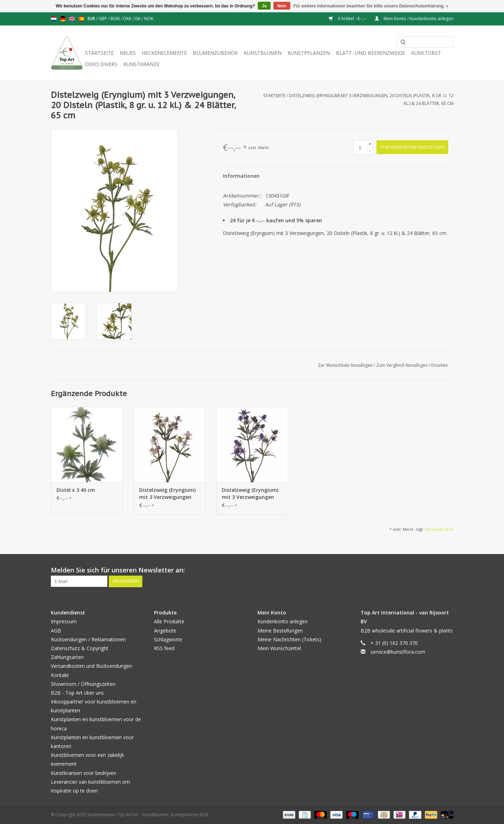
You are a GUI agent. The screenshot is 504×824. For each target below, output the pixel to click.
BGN (116, 19)
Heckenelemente (164, 53)
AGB (56, 631)
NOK (149, 19)
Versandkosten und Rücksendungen (91, 666)
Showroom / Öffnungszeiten (83, 684)
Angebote (165, 631)
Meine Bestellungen (280, 631)
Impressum (64, 621)
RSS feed (164, 648)
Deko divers (101, 64)
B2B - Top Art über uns (77, 693)
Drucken (440, 365)
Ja (264, 6)
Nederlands (54, 19)
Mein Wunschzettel (279, 648)
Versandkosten (439, 529)
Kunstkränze (141, 64)
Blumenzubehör (215, 53)
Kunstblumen (263, 53)
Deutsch (63, 19)
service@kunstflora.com (398, 652)
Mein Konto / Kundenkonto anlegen (414, 19)
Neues (128, 53)
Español (81, 19)
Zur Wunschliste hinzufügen (346, 365)
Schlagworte (168, 639)
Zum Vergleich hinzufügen (402, 365)
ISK (138, 19)
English (72, 19)
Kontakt (60, 675)
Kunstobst (426, 53)
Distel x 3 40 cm (76, 490)
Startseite (99, 53)
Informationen (241, 176)
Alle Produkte (169, 621)
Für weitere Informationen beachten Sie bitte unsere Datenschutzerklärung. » (371, 6)
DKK (128, 19)
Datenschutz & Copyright (80, 648)
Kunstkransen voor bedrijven (84, 773)
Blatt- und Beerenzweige (370, 53)
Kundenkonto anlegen (283, 621)
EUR (92, 19)
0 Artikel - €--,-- (348, 19)
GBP (103, 19)
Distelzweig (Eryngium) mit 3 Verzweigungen (167, 493)
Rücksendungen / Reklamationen (88, 639)
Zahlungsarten (67, 657)
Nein (282, 6)
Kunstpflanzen (309, 53)
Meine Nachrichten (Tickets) (289, 639)
